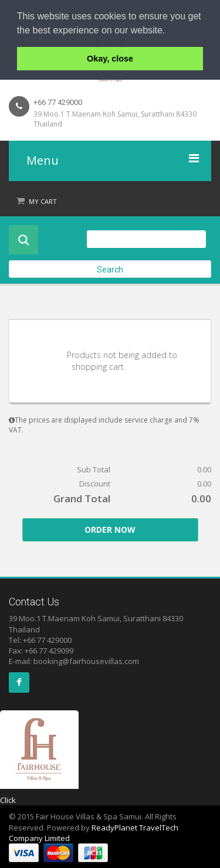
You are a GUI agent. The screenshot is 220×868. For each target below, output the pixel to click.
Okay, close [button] (110, 59)
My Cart (43, 201)
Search (110, 270)
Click (8, 800)
